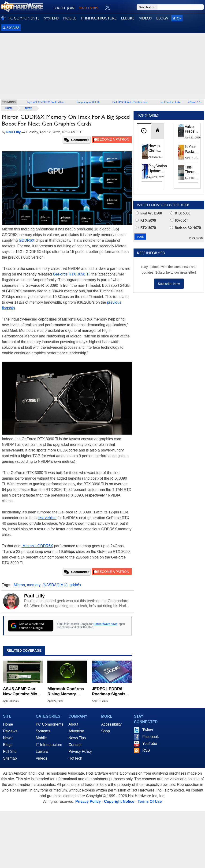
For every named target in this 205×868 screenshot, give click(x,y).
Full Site (10, 751)
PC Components (50, 724)
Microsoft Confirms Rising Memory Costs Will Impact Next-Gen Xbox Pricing (66, 692)
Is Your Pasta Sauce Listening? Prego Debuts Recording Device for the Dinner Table (193, 149)
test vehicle (47, 518)
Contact (75, 745)
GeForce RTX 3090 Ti (71, 274)
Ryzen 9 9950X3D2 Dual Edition (46, 102)
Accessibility (111, 724)
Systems (43, 731)
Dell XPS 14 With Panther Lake (130, 102)
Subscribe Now (169, 284)
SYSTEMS (51, 18)
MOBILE (70, 18)
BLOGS (162, 18)
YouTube (150, 744)
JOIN (71, 8)
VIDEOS (145, 18)
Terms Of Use (150, 801)
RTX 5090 (146, 220)
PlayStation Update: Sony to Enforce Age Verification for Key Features (158, 169)
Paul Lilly (34, 596)
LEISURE (128, 18)
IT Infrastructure (49, 745)
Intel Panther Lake (170, 102)
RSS (146, 750)
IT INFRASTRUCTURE (99, 18)
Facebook (150, 737)
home (9, 108)
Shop (177, 18)
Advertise (76, 731)
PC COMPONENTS (24, 18)
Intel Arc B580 (149, 213)
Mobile (41, 738)
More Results (196, 238)
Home (8, 724)
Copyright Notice (119, 801)
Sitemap (10, 758)
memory (34, 585)
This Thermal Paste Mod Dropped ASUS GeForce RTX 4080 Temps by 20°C (193, 170)
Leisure (42, 751)
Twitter (148, 730)
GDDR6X (27, 240)
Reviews (10, 731)
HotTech (75, 758)
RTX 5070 (146, 228)
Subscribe (11, 28)
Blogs (8, 745)
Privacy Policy (80, 751)
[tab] (144, 131)
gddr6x (75, 585)
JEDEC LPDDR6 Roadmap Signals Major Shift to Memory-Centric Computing (109, 692)
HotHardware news (105, 624)
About (73, 724)
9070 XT (179, 220)
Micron (19, 585)
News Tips (77, 738)
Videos (42, 758)
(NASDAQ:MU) (55, 585)
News (29, 108)
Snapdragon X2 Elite (88, 102)
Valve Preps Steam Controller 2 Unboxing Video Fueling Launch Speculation (194, 129)
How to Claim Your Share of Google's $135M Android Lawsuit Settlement (157, 149)
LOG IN (59, 8)
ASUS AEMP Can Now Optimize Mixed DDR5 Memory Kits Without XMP (22, 692)
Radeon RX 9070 (185, 228)
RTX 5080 (180, 213)
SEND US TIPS (89, 8)
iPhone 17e (195, 102)
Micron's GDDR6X (37, 546)
